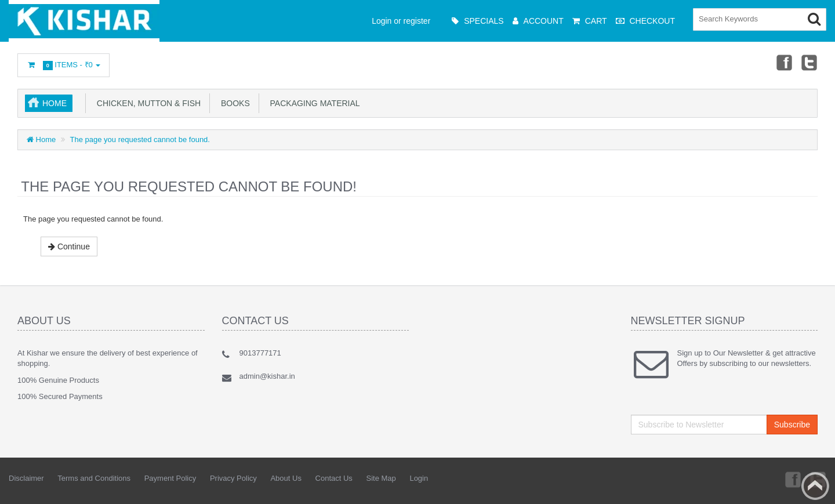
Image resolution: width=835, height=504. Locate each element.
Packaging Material (313, 103)
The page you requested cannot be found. (140, 139)
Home (55, 103)
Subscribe (792, 425)
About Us (286, 478)
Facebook (783, 62)
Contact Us (334, 478)
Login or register (401, 21)
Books (233, 103)
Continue (69, 246)
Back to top (815, 486)
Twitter (809, 62)
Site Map (381, 478)
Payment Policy (170, 478)
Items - (63, 65)
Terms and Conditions (94, 478)
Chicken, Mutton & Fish (146, 103)
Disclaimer (26, 478)
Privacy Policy (233, 478)
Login (419, 478)
